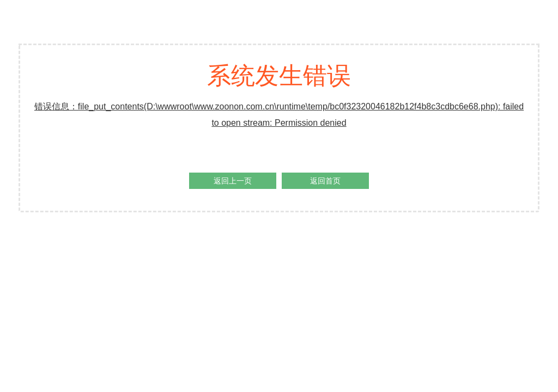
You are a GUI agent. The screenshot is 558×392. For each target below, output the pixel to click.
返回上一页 (233, 181)
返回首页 (325, 181)
